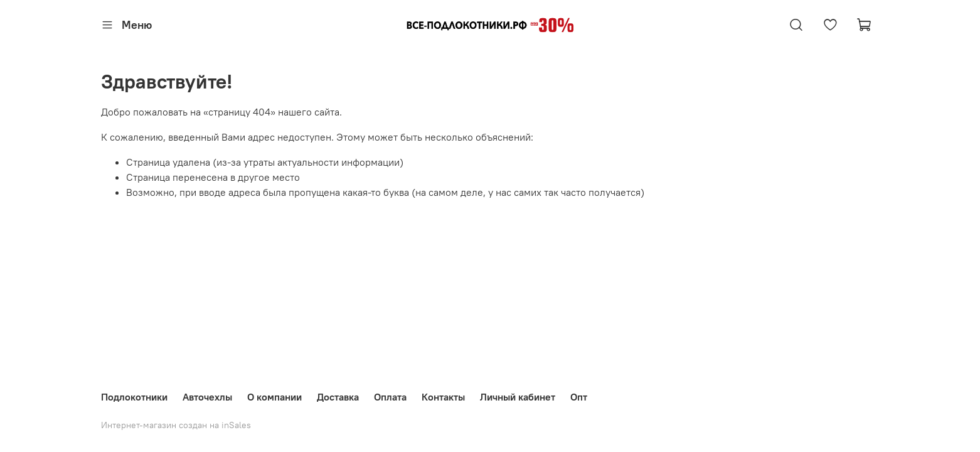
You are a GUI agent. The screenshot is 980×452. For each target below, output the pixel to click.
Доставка (338, 397)
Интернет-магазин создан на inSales (176, 425)
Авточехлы (207, 397)
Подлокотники (134, 397)
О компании (274, 397)
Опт (579, 397)
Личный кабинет (518, 397)
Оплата (390, 397)
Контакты (443, 397)
